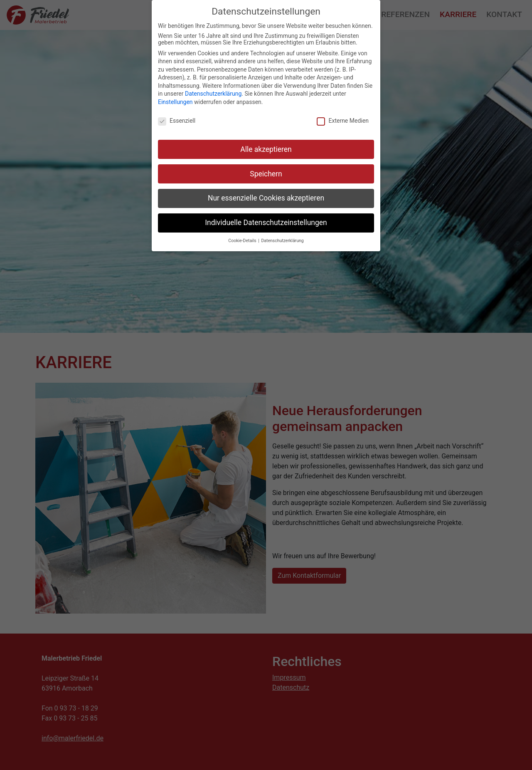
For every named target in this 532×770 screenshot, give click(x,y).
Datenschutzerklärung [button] (282, 241)
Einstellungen (175, 102)
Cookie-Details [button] (243, 241)
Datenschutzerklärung (213, 94)
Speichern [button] (266, 174)
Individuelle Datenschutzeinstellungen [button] (266, 223)
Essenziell (177, 121)
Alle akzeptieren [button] (266, 149)
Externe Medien (342, 121)
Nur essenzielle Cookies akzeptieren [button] (266, 198)
